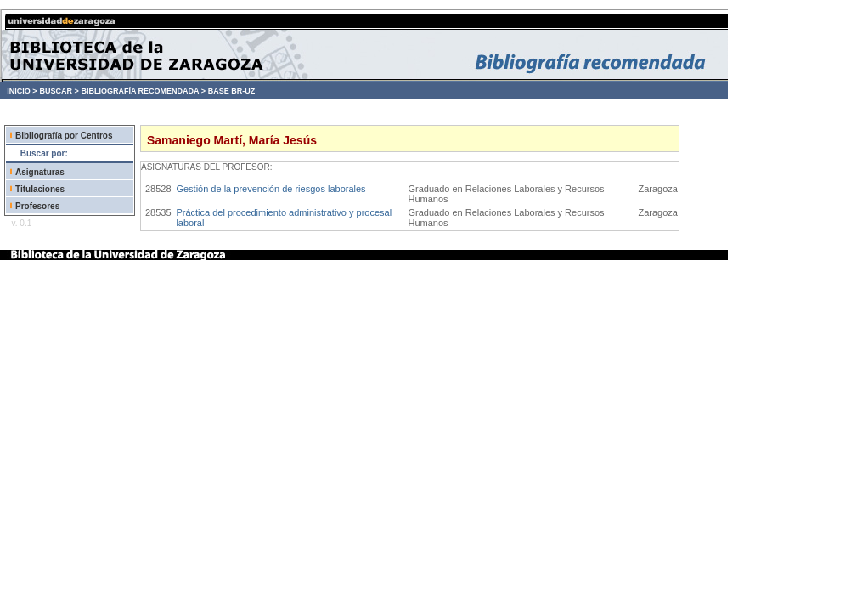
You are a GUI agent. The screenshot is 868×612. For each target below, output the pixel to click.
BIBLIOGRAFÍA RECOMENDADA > (143, 91)
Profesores (37, 206)
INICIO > (22, 91)
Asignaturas (40, 172)
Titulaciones (40, 189)
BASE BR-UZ (232, 91)
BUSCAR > (59, 91)
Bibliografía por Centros (64, 136)
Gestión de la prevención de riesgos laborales (271, 189)
